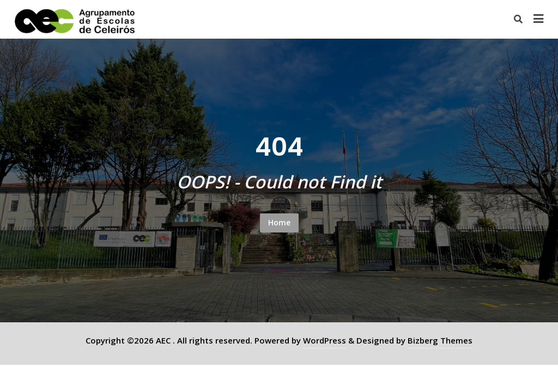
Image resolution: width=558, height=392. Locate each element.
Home (279, 222)
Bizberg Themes (440, 340)
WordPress (325, 340)
